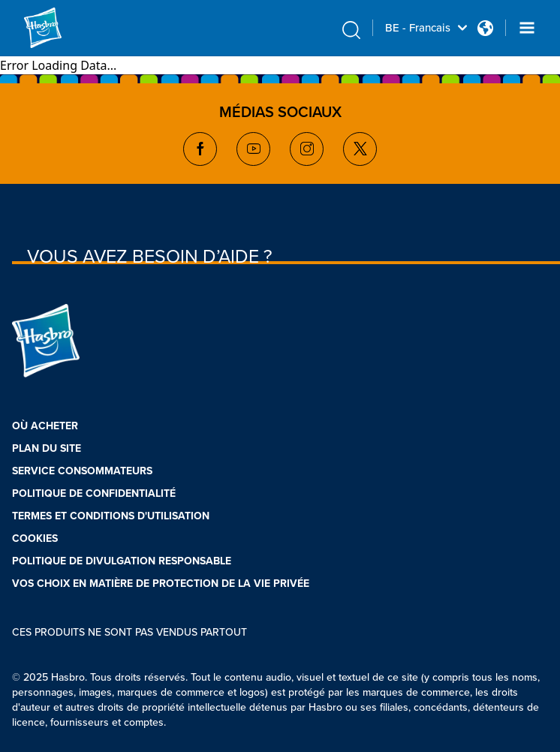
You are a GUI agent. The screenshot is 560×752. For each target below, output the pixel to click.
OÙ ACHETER (45, 426)
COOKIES (35, 538)
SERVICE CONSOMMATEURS (82, 471)
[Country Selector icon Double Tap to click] (485, 28)
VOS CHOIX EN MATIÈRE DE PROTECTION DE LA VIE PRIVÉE (161, 584)
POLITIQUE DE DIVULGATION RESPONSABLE (122, 561)
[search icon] (351, 30)
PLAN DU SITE (47, 448)
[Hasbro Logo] (60, 28)
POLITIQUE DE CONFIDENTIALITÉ (94, 493)
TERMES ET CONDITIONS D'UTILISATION (111, 516)
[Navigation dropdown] (527, 28)
